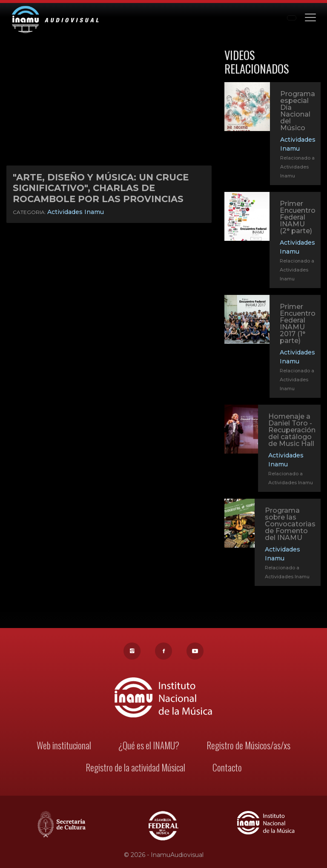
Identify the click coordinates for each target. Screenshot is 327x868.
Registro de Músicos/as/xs (248, 746)
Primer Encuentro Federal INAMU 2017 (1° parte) (297, 325)
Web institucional (65, 746)
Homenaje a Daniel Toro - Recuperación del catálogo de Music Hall (292, 431)
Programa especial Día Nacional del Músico (298, 111)
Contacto (226, 768)
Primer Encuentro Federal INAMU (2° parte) (298, 217)
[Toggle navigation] (310, 17)
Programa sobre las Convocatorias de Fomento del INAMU (290, 525)
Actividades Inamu (76, 212)
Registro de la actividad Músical (135, 768)
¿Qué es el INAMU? (149, 746)
